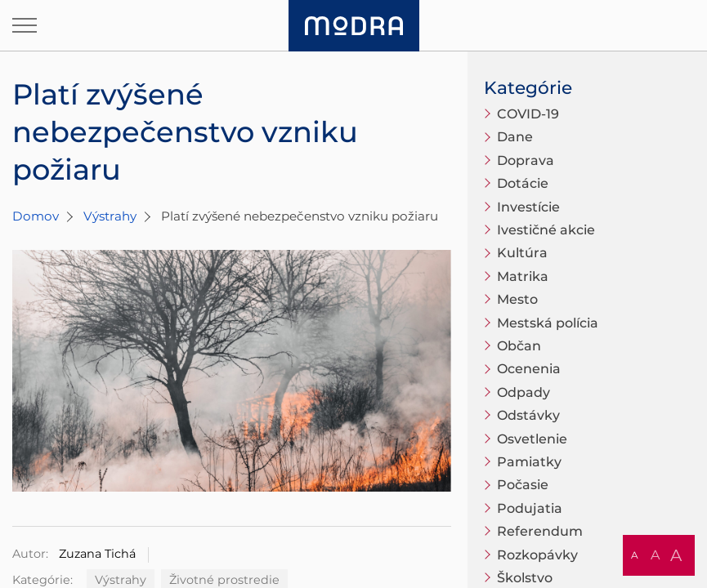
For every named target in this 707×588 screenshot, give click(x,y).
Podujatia (530, 508)
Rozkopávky (537, 555)
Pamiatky (529, 462)
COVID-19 (528, 114)
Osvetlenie (532, 439)
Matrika (523, 276)
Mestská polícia (548, 323)
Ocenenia (529, 369)
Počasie (523, 485)
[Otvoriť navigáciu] (25, 25)
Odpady (524, 392)
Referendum (540, 531)
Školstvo (525, 578)
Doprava (526, 160)
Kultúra (522, 253)
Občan (519, 346)
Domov (36, 216)
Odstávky (528, 415)
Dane (515, 137)
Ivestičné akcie (546, 230)
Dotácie (523, 183)
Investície (528, 207)
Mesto (517, 299)
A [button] (635, 555)
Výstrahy (110, 216)
